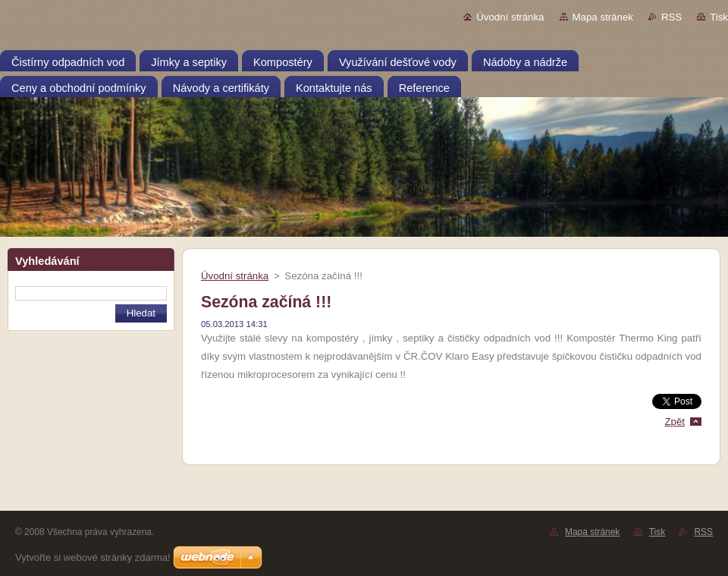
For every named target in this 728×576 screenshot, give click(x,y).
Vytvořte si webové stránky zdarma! (93, 557)
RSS (672, 17)
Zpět (675, 422)
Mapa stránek (603, 17)
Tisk (719, 17)
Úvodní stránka (510, 17)
